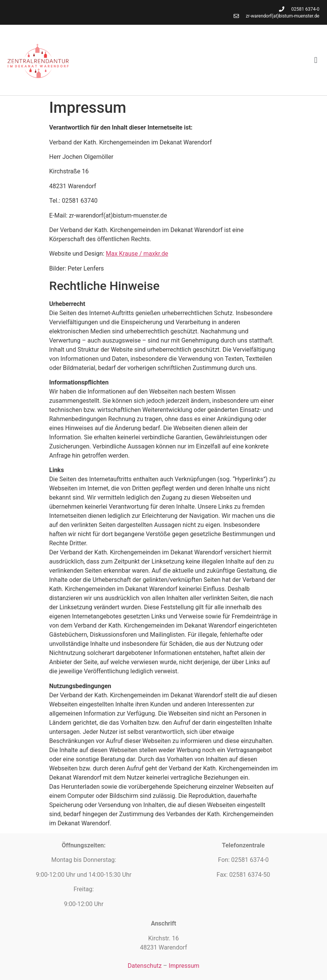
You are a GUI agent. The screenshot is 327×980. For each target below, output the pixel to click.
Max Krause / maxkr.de (137, 254)
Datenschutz (145, 966)
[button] (316, 60)
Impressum (184, 966)
